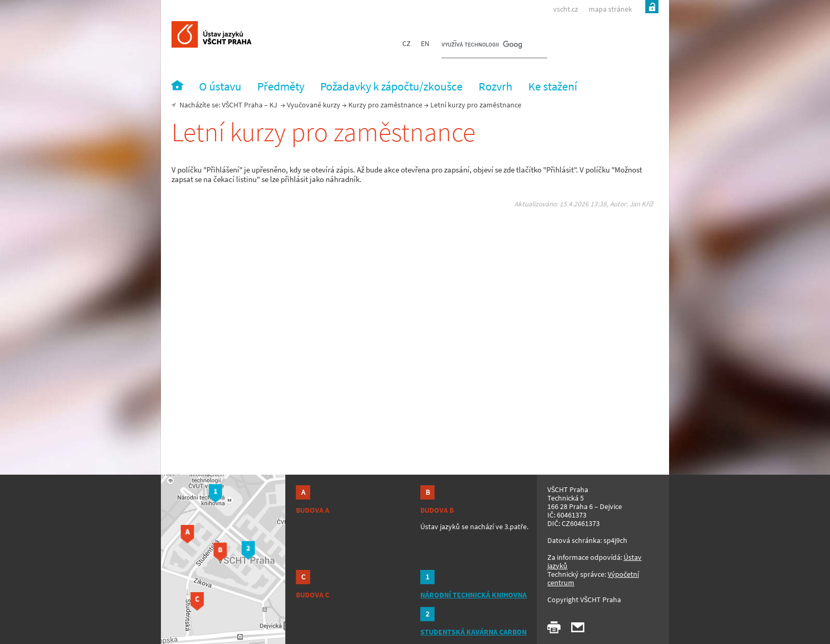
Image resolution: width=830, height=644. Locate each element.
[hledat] (482, 46)
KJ (273, 105)
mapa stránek (610, 9)
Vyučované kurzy (314, 105)
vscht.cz (566, 9)
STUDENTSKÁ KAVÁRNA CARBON (473, 632)
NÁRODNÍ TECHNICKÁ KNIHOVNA (473, 595)
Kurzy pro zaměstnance (385, 105)
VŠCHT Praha (242, 105)
